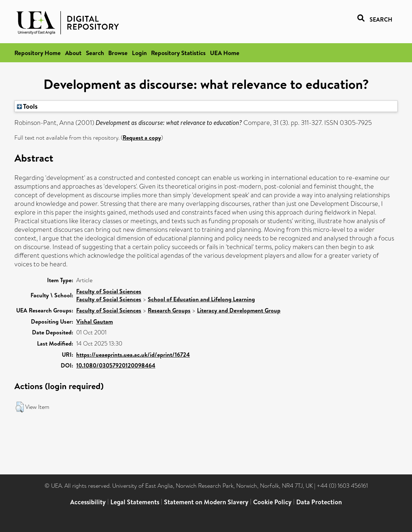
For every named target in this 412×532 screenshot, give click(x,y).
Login (139, 53)
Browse (118, 53)
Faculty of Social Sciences (109, 291)
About (73, 53)
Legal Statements (135, 502)
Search (95, 53)
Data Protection (319, 502)
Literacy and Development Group (239, 310)
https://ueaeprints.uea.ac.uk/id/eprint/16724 (133, 355)
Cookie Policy (272, 502)
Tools (27, 106)
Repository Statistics (178, 53)
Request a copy (142, 137)
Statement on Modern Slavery (206, 502)
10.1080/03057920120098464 (116, 365)
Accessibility (88, 502)
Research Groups (169, 310)
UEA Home (225, 53)
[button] (20, 407)
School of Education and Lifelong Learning (201, 299)
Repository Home (38, 53)
